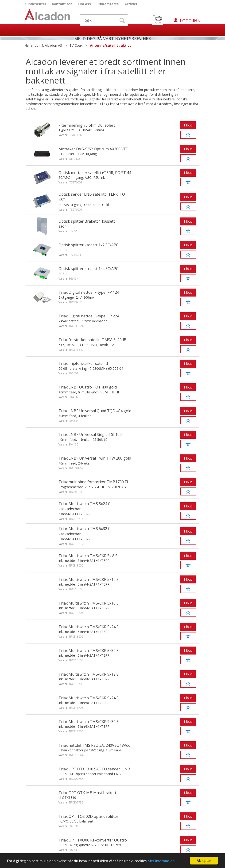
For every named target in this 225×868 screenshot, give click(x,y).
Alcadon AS (53, 45)
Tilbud (188, 125)
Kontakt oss (62, 4)
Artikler (131, 4)
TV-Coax (76, 45)
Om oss (85, 4)
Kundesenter (35, 4)
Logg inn (190, 21)
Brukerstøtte (108, 4)
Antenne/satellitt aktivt (111, 45)
